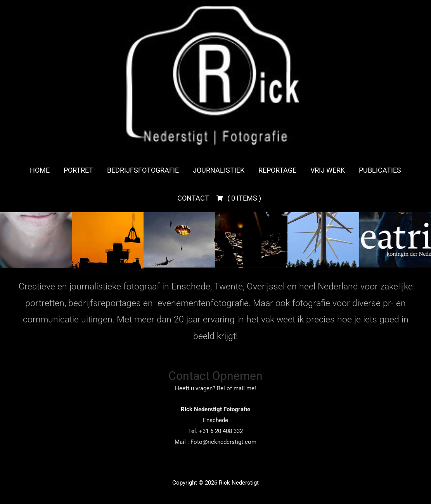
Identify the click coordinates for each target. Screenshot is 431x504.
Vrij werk (328, 170)
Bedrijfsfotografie (143, 170)
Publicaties (380, 170)
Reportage (277, 170)
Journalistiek (219, 170)
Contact (193, 198)
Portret (78, 170)
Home (40, 170)
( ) (239, 198)
